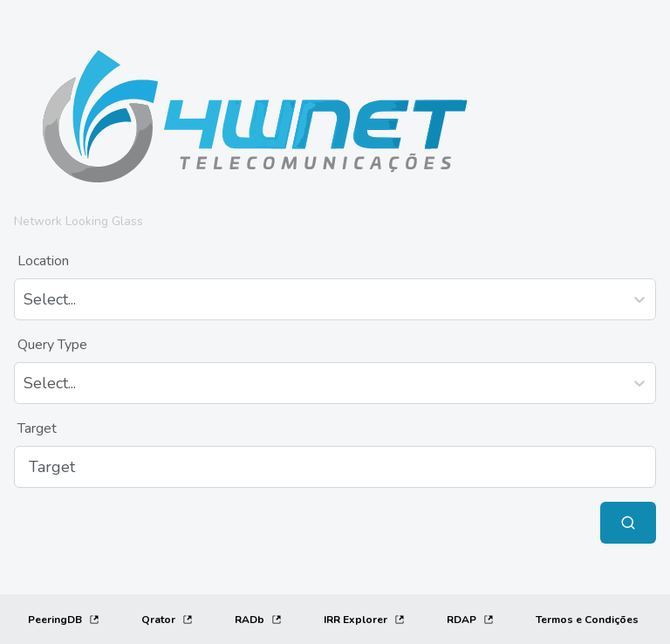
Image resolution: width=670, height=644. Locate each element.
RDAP (470, 620)
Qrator (167, 620)
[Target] (335, 467)
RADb (258, 620)
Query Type (52, 345)
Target (37, 428)
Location (43, 261)
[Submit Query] (628, 523)
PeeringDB (64, 620)
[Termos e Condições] (587, 620)
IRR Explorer (364, 620)
